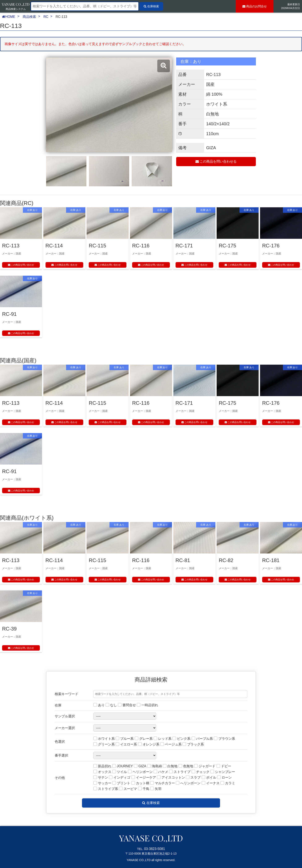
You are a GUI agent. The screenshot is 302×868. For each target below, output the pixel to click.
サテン (101, 778)
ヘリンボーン (140, 772)
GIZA (140, 766)
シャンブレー (223, 772)
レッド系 (163, 739)
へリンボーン (188, 783)
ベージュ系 (171, 745)
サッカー (102, 783)
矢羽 (156, 789)
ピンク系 (181, 739)
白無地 (170, 766)
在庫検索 (151, 803)
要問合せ (127, 705)
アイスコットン (171, 778)
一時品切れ (147, 705)
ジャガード (205, 766)
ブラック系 (193, 745)
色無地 (186, 766)
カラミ (228, 783)
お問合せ (255, 6)
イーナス (211, 783)
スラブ (193, 778)
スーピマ (128, 789)
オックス (102, 772)
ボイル (209, 778)
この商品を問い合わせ (21, 265)
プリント (121, 783)
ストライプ (180, 772)
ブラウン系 (224, 739)
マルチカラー (163, 783)
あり (99, 705)
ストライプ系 (106, 789)
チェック (200, 772)
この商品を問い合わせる (216, 161)
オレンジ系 (149, 745)
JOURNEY (122, 766)
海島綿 (155, 766)
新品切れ (102, 766)
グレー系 (144, 739)
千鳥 (144, 789)
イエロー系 (126, 745)
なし (111, 705)
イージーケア (144, 778)
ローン (224, 778)
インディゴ (120, 778)
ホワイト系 (104, 739)
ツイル (120, 772)
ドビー (224, 766)
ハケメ (161, 772)
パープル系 (202, 739)
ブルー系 (125, 739)
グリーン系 (104, 745)
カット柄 (140, 783)
